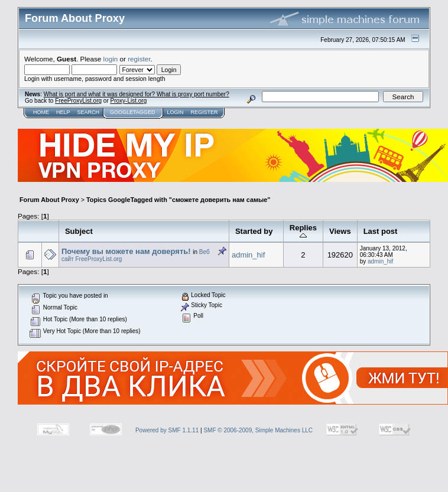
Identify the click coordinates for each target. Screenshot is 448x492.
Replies (303, 231)
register (139, 59)
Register (204, 112)
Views (340, 231)
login (111, 59)
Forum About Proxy (49, 200)
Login (175, 112)
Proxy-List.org (129, 101)
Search (89, 112)
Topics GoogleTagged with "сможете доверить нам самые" (178, 200)
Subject (79, 231)
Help (63, 112)
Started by (254, 231)
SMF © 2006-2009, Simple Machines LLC (258, 430)
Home (41, 112)
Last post (381, 231)
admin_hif (248, 255)
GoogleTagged (132, 112)
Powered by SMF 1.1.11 (167, 430)
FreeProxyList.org (78, 101)
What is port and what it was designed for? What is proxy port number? (137, 94)
